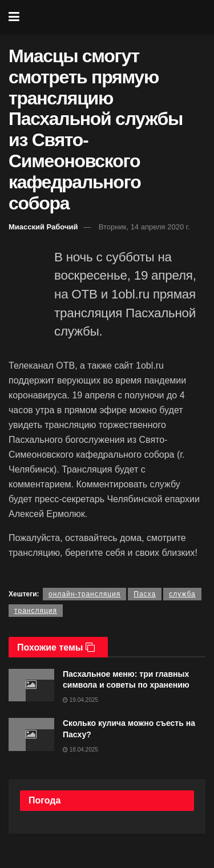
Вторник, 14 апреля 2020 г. (144, 227)
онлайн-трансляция (84, 594)
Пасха (145, 594)
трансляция (36, 611)
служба (182, 594)
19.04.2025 (80, 700)
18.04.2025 (80, 750)
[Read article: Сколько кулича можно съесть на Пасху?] (31, 734)
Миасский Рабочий (43, 227)
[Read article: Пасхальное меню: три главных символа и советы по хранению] (31, 685)
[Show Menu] (14, 17)
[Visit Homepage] (115, 17)
